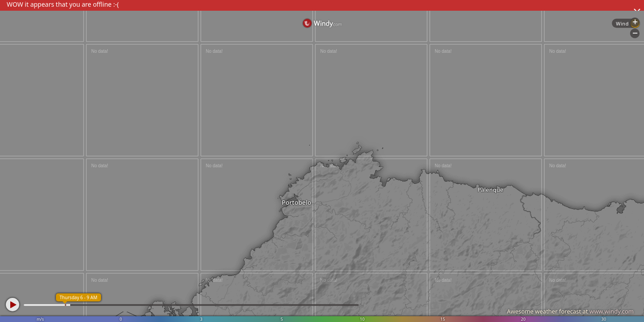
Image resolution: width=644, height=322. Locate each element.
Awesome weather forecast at (570, 311)
